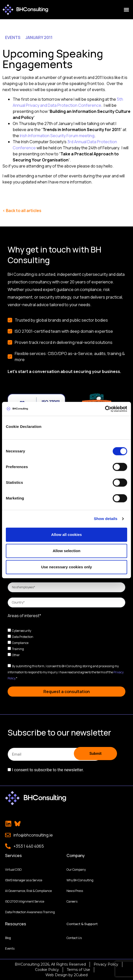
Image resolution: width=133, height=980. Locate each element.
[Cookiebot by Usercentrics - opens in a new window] (105, 409)
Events (10, 948)
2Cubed (81, 975)
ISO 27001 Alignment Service (25, 901)
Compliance (20, 643)
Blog (8, 938)
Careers (72, 901)
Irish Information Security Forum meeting (57, 136)
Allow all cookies (67, 535)
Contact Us (74, 938)
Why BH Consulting (80, 880)
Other (16, 655)
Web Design (56, 975)
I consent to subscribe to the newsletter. (48, 770)
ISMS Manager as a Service (24, 880)
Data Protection (23, 637)
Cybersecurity (22, 631)
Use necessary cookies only (66, 567)
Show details (106, 519)
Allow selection (66, 551)
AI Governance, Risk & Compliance (28, 891)
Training (18, 649)
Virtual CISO (13, 869)
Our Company (76, 869)
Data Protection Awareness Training (30, 912)
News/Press (75, 891)
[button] (126, 10)
